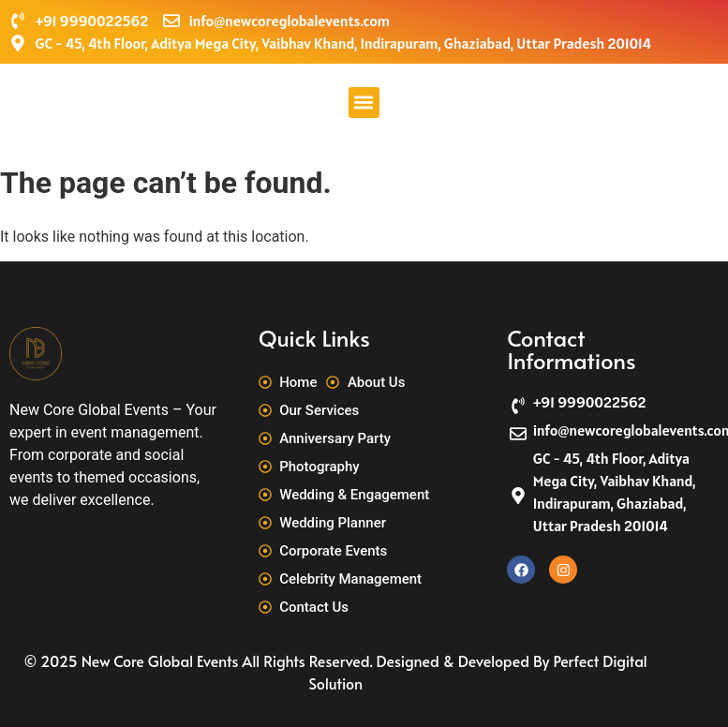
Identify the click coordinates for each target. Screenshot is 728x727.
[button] (364, 103)
